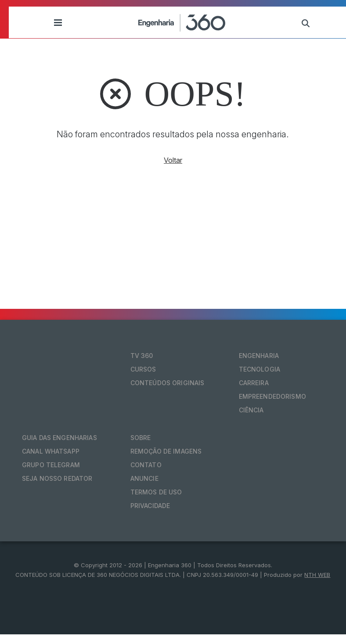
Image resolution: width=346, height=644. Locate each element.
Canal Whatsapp (51, 451)
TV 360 (142, 356)
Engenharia (259, 356)
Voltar (173, 160)
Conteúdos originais (168, 383)
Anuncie (144, 478)
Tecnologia (259, 369)
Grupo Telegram (51, 465)
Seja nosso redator (57, 478)
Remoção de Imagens (166, 451)
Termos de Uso (156, 492)
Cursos (143, 369)
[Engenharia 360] (182, 22)
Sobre (141, 438)
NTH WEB (317, 575)
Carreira (254, 383)
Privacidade (150, 506)
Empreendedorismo (272, 396)
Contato (146, 465)
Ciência (251, 410)
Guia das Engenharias (59, 438)
